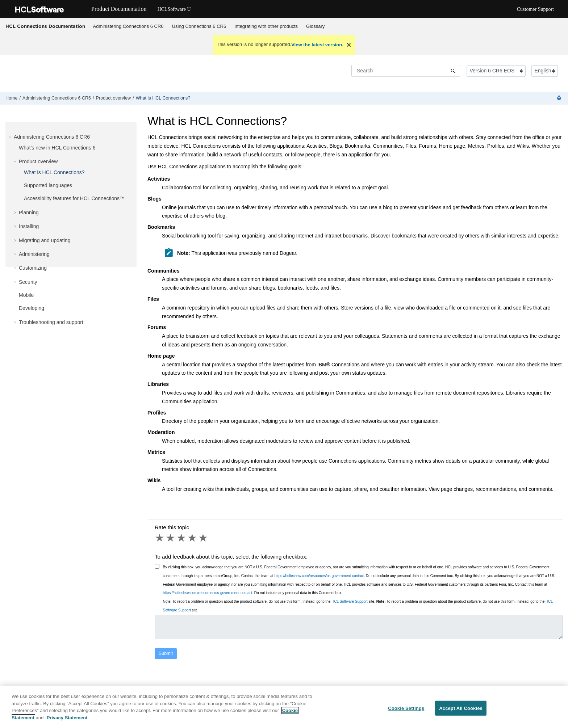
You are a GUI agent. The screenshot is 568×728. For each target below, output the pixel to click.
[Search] (453, 71)
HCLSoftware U (174, 9)
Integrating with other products (266, 26)
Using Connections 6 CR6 (199, 26)
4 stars (193, 538)
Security (28, 282)
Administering (34, 254)
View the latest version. (317, 45)
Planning (29, 212)
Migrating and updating (45, 240)
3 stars (182, 538)
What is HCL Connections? (163, 98)
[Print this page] (560, 98)
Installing (29, 226)
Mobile (26, 295)
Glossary (315, 26)
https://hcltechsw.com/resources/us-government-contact (319, 576)
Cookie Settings (406, 713)
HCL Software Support (350, 601)
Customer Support (535, 9)
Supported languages (48, 185)
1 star (160, 538)
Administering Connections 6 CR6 (128, 26)
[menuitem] (128, 26)
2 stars (171, 538)
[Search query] (406, 71)
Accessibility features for (74, 198)
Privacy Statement (67, 723)
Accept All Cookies (461, 713)
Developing (32, 308)
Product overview (114, 98)
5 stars (204, 538)
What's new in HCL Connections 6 (57, 148)
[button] (11, 137)
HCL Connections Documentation (45, 26)
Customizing (33, 268)
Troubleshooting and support (51, 322)
